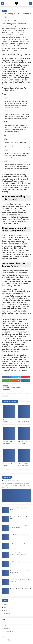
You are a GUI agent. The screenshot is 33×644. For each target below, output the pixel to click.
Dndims (24, 640)
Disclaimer (6, 626)
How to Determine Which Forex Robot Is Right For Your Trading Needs (24, 465)
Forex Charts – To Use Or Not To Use (24, 443)
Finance (6, 604)
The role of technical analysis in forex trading (8, 443)
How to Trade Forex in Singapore (8, 421)
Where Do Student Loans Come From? (13, 481)
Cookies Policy (7, 629)
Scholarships (7, 613)
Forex (4, 11)
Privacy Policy (6, 637)
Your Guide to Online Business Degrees (19, 544)
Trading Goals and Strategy (7, 465)
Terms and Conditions (8, 631)
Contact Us (6, 634)
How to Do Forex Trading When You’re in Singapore (24, 421)
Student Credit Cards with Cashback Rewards (20, 589)
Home (5, 623)
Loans (5, 610)
